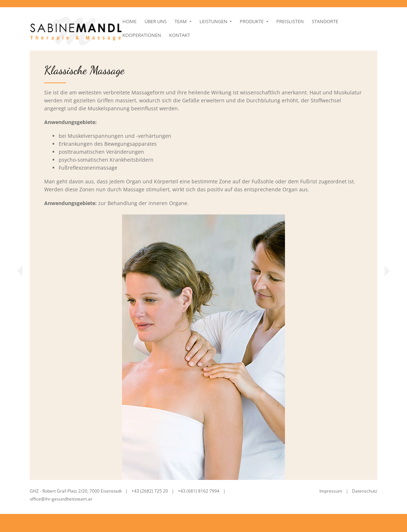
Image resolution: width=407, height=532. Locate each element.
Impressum (331, 491)
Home (124, 35)
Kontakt (127, 48)
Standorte (320, 35)
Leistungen (209, 35)
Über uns (150, 35)
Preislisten (285, 35)
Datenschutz (365, 491)
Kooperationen (360, 35)
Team (176, 35)
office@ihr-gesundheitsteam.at (61, 499)
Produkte (247, 35)
